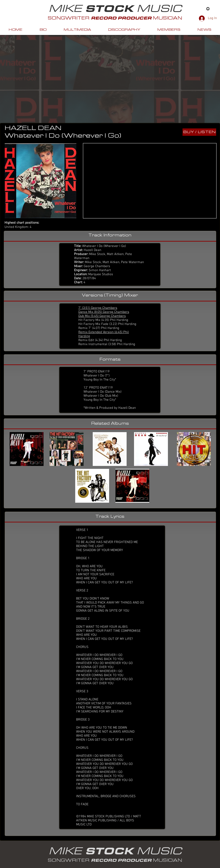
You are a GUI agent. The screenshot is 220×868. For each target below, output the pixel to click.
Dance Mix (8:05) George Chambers (104, 312)
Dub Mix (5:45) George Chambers (102, 316)
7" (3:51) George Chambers (98, 308)
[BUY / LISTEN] (199, 132)
